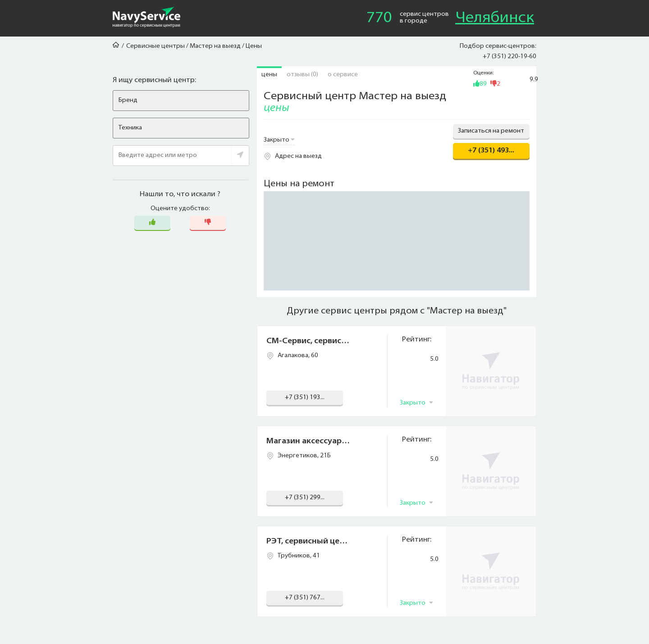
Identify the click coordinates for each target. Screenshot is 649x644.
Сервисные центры (155, 46)
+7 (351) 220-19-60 (510, 57)
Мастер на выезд (215, 46)
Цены (269, 75)
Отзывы (302, 75)
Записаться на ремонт (491, 131)
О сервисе (343, 75)
